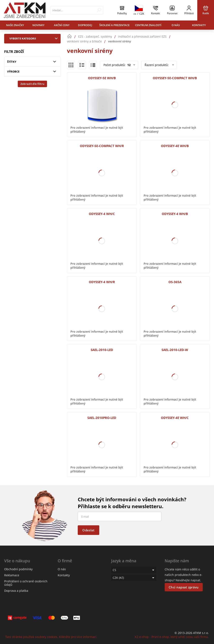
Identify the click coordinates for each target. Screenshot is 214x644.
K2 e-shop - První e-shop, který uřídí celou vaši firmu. (172, 637)
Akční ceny (62, 25)
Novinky (38, 25)
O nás (176, 25)
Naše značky (15, 25)
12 (129, 65)
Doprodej (85, 25)
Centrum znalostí (148, 25)
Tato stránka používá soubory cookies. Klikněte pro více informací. (51, 637)
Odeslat (88, 530)
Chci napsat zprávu (184, 587)
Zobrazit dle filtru (32, 84)
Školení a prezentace (114, 25)
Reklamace (12, 575)
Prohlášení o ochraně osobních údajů (26, 583)
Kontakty (199, 25)
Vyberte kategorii (34, 38)
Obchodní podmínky (18, 569)
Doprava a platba (16, 591)
